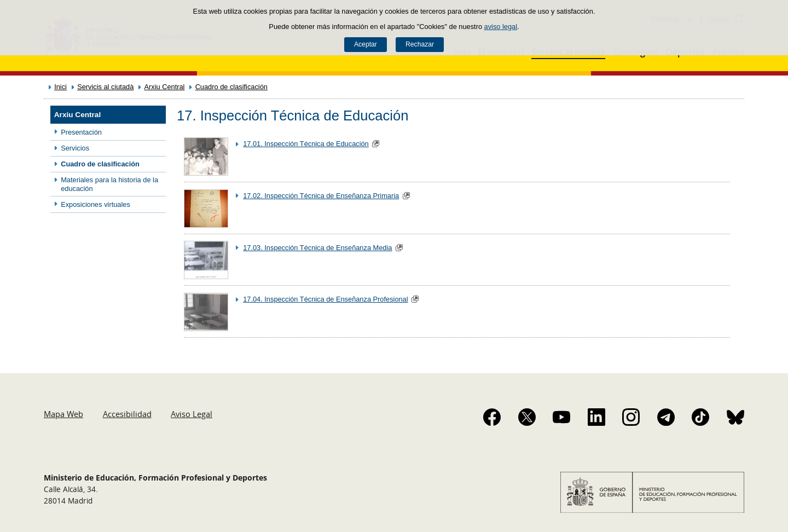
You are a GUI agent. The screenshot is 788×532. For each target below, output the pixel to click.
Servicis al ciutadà (105, 87)
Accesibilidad (127, 414)
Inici (60, 87)
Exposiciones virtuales (95, 204)
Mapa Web (63, 414)
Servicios (75, 148)
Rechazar (420, 44)
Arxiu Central (164, 87)
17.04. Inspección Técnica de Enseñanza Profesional (325, 299)
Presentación (81, 132)
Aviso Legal (192, 414)
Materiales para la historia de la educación (109, 184)
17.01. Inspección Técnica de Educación (306, 144)
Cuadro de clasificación (231, 87)
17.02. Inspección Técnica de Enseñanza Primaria (321, 196)
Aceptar (366, 44)
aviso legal (501, 27)
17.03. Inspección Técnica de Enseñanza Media (317, 248)
